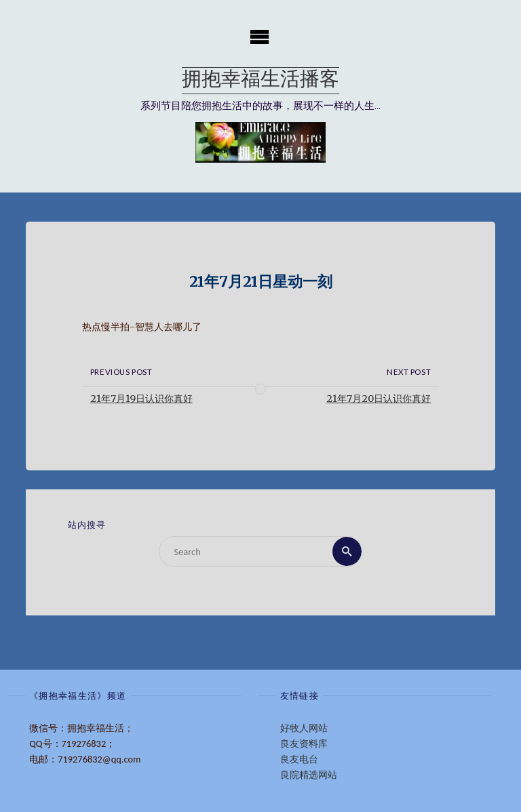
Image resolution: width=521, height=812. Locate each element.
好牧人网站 (304, 728)
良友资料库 (304, 744)
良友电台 (299, 759)
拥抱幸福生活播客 (260, 80)
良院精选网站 (309, 775)
